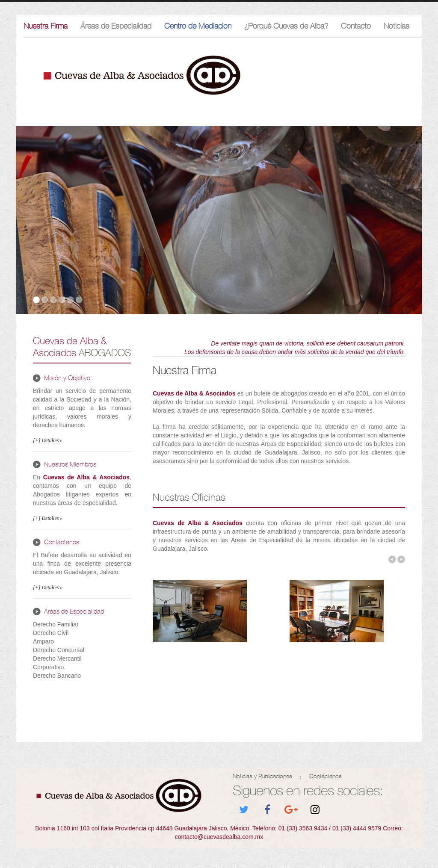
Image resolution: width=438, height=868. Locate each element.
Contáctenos (62, 542)
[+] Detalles (46, 440)
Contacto (356, 26)
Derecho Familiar (56, 624)
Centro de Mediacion (198, 26)
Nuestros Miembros (70, 464)
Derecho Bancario (57, 676)
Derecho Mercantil (57, 658)
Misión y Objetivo (67, 378)
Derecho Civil (51, 633)
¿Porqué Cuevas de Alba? (286, 26)
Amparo (43, 641)
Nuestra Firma (46, 26)
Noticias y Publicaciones (262, 776)
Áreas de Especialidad (116, 26)
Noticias (397, 26)
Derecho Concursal (59, 650)
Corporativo (48, 667)
